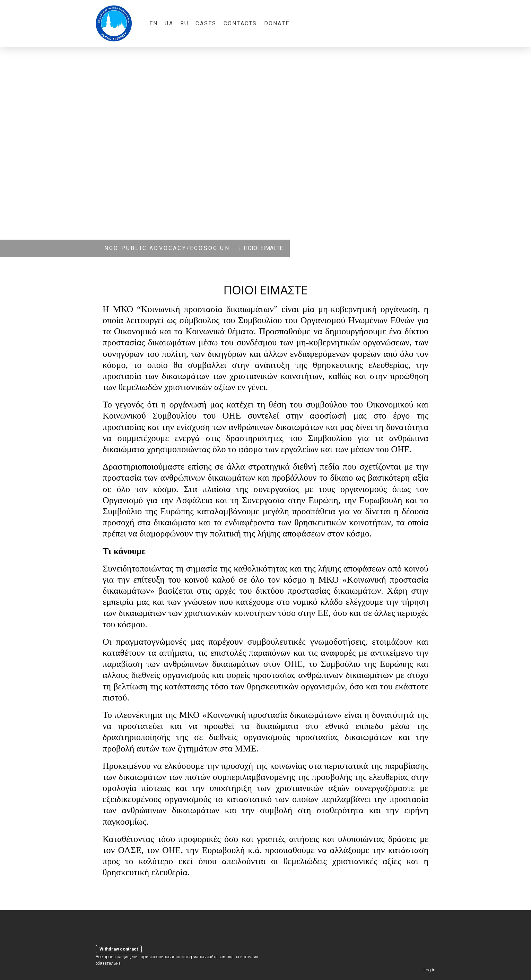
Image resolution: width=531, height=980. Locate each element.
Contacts (240, 23)
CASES (206, 23)
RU (184, 23)
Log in (429, 970)
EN (154, 23)
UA (169, 23)
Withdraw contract (119, 949)
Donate (277, 23)
